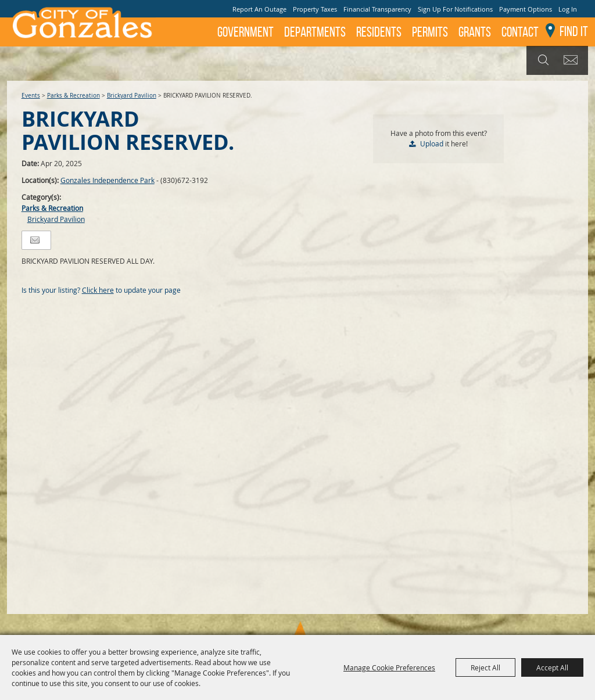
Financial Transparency (377, 9)
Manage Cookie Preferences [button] (389, 667)
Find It (574, 31)
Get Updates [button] (573, 60)
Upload (432, 143)
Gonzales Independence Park (107, 180)
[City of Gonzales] (81, 26)
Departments (315, 32)
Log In (568, 9)
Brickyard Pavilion (132, 96)
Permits (430, 32)
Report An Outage (259, 9)
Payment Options (526, 9)
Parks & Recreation (74, 96)
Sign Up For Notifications (455, 9)
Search (542, 60)
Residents (379, 32)
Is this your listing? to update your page (101, 290)
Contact (520, 32)
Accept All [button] (552, 667)
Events (31, 96)
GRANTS (475, 32)
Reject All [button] (485, 667)
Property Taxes (315, 9)
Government (245, 32)
